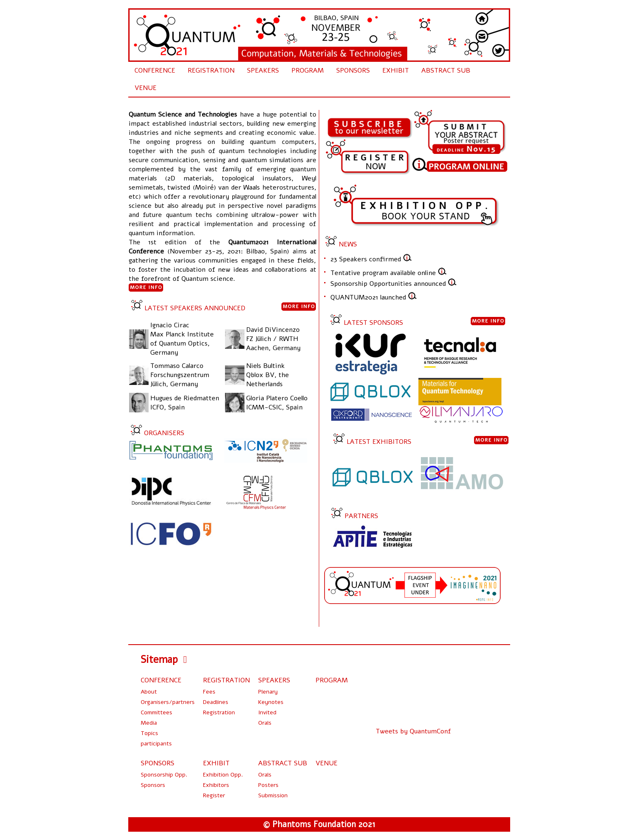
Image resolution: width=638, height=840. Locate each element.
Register (214, 795)
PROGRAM (308, 71)
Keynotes (271, 702)
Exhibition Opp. (223, 775)
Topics (149, 733)
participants (156, 744)
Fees (209, 692)
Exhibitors (216, 785)
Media (149, 723)
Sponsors (153, 785)
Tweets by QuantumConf (413, 731)
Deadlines (216, 702)
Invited (267, 712)
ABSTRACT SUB (446, 71)
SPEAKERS (263, 71)
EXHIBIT (396, 71)
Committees (156, 712)
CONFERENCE (155, 71)
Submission (273, 795)
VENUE (145, 88)
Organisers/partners (168, 702)
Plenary (268, 692)
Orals (265, 723)
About (149, 692)
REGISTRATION (211, 71)
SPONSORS (353, 71)
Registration (219, 712)
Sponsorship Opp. (164, 775)
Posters (268, 785)
